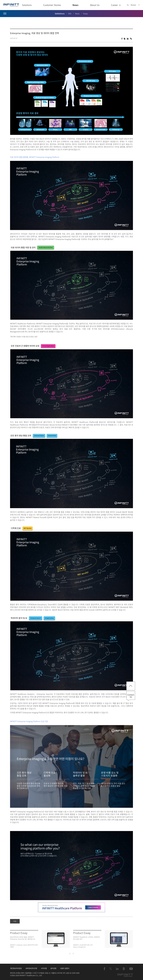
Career (116, 5)
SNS (70, 14)
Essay (85, 14)
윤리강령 (53, 968)
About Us (95, 5)
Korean (133, 5)
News (75, 5)
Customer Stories (52, 5)
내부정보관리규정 (31, 968)
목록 (15, 921)
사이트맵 (44, 968)
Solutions (27, 5)
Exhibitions (60, 14)
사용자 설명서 (65, 968)
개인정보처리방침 (16, 968)
